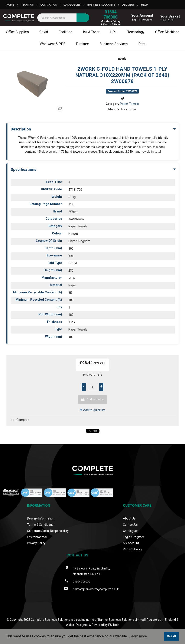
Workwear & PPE (53, 44)
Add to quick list (93, 410)
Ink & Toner (91, 32)
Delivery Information (41, 518)
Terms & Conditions (40, 525)
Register (147, 20)
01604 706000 (110, 15)
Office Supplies (17, 32)
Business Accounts (101, 5)
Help (144, 5)
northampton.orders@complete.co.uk (96, 589)
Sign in (136, 20)
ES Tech (114, 625)
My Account (131, 543)
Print (142, 44)
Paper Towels (129, 104)
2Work (122, 59)
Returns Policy (133, 549)
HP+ (113, 32)
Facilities (65, 32)
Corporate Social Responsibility (48, 531)
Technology (136, 32)
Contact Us (49, 5)
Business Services (114, 44)
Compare (19, 420)
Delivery (128, 5)
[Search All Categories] (63, 18)
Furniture (82, 44)
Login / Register (134, 537)
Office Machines (167, 32)
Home (10, 5)
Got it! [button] (171, 636)
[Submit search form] (83, 18)
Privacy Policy (36, 543)
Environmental (37, 537)
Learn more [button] (138, 636)
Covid (44, 32)
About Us (27, 5)
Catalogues (72, 5)
